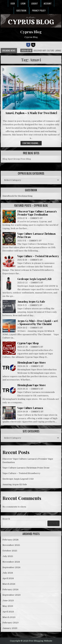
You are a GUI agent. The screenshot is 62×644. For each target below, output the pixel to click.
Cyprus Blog (31, 32)
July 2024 (8, 573)
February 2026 (10, 540)
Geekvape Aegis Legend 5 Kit (34, 279)
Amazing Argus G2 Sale (31, 302)
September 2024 (11, 567)
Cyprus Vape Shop (28, 343)
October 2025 (10, 551)
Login (23, 3)
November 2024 (11, 562)
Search (6, 519)
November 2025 (11, 545)
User (13, 3)
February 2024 (10, 590)
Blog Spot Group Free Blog (17, 159)
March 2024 (9, 584)
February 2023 (10, 623)
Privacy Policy (39, 10)
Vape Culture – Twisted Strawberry (38, 256)
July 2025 (8, 556)
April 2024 (8, 578)
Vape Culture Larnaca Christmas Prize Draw (37, 235)
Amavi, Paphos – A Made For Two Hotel (31, 113)
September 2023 (11, 595)
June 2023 (8, 600)
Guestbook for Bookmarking (18, 196)
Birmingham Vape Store (32, 362)
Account (48, 3)
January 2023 (10, 628)
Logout (35, 3)
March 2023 (9, 617)
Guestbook (21, 10)
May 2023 (8, 606)
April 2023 (8, 612)
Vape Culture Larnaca (30, 408)
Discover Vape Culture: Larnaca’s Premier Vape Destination (37, 213)
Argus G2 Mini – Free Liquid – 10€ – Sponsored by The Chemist (38, 322)
